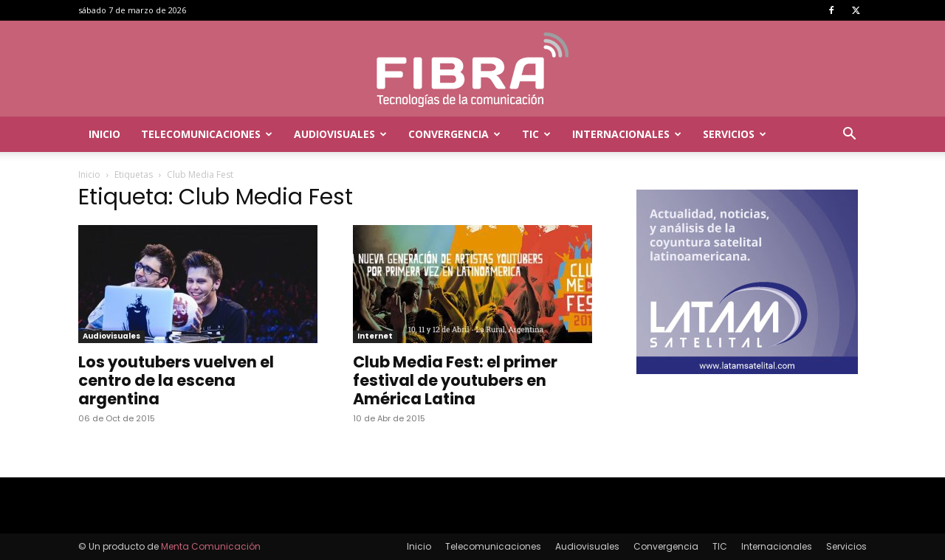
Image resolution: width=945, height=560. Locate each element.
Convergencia (454, 134)
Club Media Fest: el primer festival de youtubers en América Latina (455, 380)
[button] (849, 135)
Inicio (104, 134)
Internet (375, 336)
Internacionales (627, 134)
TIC (536, 134)
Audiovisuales (340, 134)
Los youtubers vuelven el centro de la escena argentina (176, 380)
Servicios (735, 134)
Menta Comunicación (211, 546)
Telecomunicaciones (207, 134)
